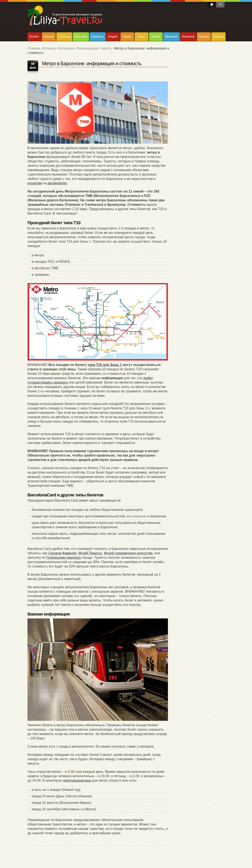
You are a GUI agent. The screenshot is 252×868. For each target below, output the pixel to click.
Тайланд (64, 36)
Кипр (141, 36)
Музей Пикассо (90, 553)
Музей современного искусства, (129, 553)
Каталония (66, 48)
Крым (127, 36)
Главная (34, 48)
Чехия (156, 36)
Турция (49, 36)
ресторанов (136, 516)
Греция (204, 36)
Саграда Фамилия (62, 553)
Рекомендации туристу (94, 48)
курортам (35, 183)
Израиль (97, 36)
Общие (218, 36)
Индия (113, 36)
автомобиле (57, 183)
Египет (34, 36)
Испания (188, 36)
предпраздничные (78, 780)
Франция (171, 36)
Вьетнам (81, 36)
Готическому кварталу (64, 558)
